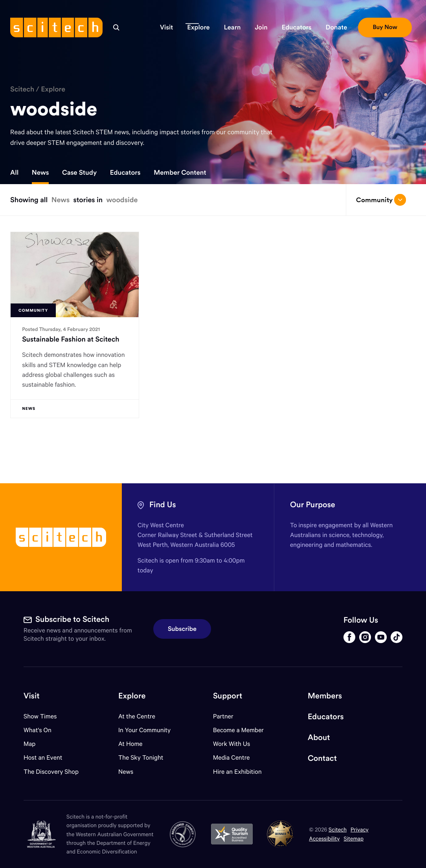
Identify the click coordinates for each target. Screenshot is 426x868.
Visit (32, 696)
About (319, 737)
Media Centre (231, 757)
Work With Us (231, 744)
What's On (38, 730)
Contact (322, 758)
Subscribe (182, 629)
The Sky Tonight (141, 757)
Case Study (79, 172)
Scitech (22, 89)
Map (34, 744)
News (40, 172)
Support (228, 696)
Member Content (180, 172)
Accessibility (324, 838)
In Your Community (144, 730)
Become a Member (238, 730)
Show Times (40, 716)
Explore (53, 89)
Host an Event (43, 757)
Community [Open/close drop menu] (381, 200)
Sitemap (354, 838)
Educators (125, 172)
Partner (223, 716)
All (14, 172)
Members (325, 696)
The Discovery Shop (51, 772)
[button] (166, 27)
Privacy (360, 829)
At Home (130, 744)
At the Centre (137, 716)
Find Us (163, 505)
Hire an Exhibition (237, 772)
